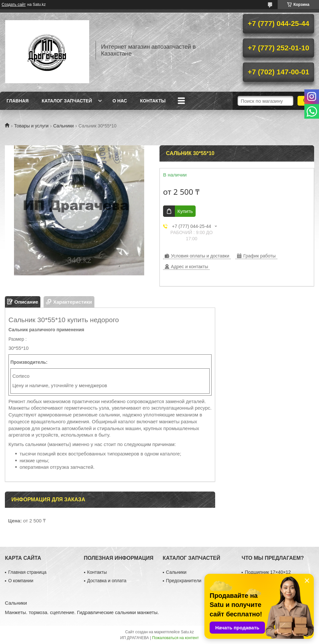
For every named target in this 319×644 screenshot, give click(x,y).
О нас (120, 101)
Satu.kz (187, 632)
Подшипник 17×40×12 (268, 572)
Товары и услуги (31, 126)
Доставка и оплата (107, 581)
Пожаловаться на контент (175, 638)
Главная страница (27, 572)
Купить (185, 211)
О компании (21, 581)
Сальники (64, 126)
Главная (18, 101)
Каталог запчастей (67, 101)
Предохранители (184, 581)
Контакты (153, 101)
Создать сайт (14, 5)
